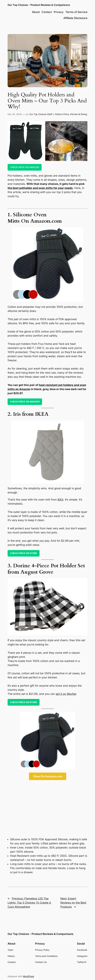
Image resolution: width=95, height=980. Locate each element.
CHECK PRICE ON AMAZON (25, 167)
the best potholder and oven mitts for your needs (40, 188)
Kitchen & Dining (79, 114)
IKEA (60, 500)
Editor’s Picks (62, 114)
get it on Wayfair (66, 694)
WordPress (28, 976)
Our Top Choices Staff (41, 114)
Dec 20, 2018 (15, 114)
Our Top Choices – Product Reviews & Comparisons (39, 5)
